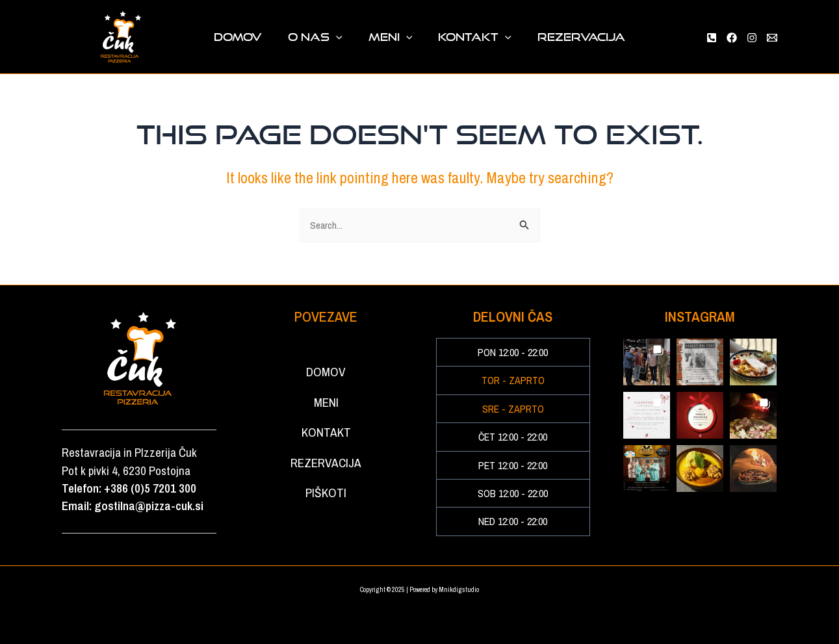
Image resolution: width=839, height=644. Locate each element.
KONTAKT (464, 37)
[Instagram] (752, 38)
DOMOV (259, 37)
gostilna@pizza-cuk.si (149, 507)
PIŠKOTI (326, 540)
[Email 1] (772, 38)
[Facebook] (732, 38)
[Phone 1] (712, 38)
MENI (391, 37)
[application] (346, 37)
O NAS (326, 37)
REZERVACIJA (561, 37)
